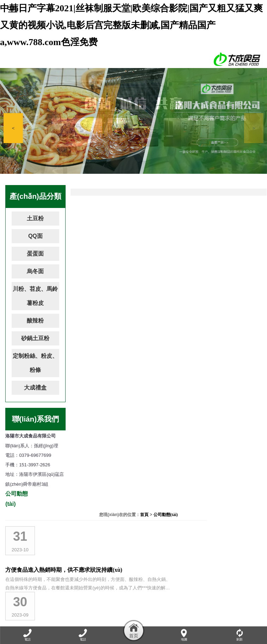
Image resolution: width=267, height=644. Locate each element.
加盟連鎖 (194, 622)
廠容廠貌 (141, 622)
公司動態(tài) (249, 191)
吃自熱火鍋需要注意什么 (134, 295)
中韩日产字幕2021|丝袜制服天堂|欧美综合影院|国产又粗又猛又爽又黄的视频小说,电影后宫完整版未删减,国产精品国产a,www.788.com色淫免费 (131, 25)
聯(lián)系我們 (244, 622)
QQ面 (35, 236)
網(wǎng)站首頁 (25, 622)
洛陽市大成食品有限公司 (134, 453)
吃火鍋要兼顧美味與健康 (134, 414)
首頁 (228, 191)
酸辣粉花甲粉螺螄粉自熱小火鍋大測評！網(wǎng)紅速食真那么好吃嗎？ (180, 374)
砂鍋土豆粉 (35, 338)
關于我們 (54, 622)
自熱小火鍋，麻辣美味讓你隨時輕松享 (151, 335)
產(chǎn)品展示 (112, 622)
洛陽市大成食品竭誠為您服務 (139, 256)
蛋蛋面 (35, 254)
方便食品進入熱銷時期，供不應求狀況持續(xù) (161, 216)
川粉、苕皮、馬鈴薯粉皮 (35, 296)
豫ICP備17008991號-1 (184, 596)
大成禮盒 (35, 388)
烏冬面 (35, 271)
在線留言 (217, 622)
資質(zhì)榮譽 (168, 622)
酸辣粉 (35, 321)
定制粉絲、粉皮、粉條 (35, 363)
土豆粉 (35, 218)
